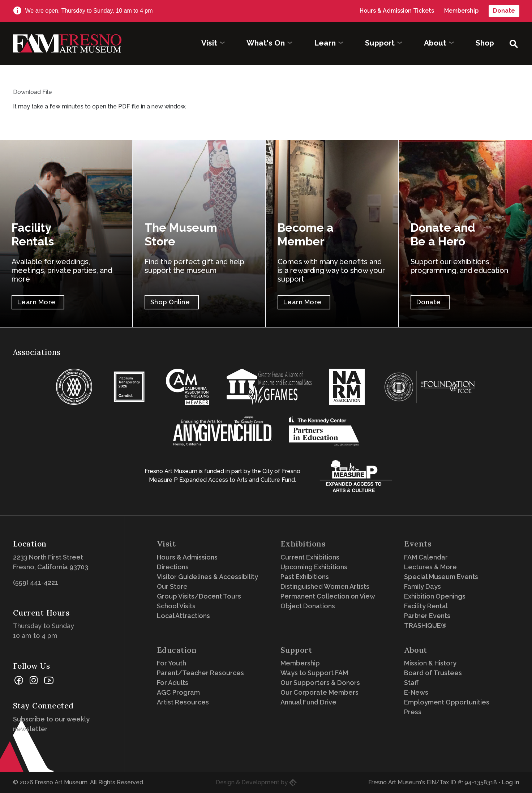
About (416, 650)
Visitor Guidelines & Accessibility (207, 577)
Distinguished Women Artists (325, 586)
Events (418, 544)
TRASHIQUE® (425, 625)
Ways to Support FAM (314, 673)
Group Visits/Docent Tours (199, 596)
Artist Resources (183, 702)
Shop (485, 43)
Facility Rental (426, 606)
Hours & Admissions (187, 557)
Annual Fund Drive (308, 702)
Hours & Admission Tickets (397, 11)
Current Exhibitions (310, 557)
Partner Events (427, 616)
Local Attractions (183, 616)
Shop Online (170, 302)
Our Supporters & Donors (320, 683)
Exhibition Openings (435, 596)
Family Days (422, 586)
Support (296, 650)
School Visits (176, 606)
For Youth (171, 663)
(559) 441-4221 (36, 582)
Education (177, 650)
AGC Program (178, 692)
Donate (504, 11)
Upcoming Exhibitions (314, 567)
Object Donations (308, 606)
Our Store (172, 586)
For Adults (173, 683)
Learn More (37, 302)
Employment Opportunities (447, 702)
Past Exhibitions (305, 577)
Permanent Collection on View (328, 596)
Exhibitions (303, 544)
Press (413, 712)
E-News (416, 692)
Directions (173, 567)
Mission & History (430, 663)
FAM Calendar (426, 557)
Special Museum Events (441, 577)
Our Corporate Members (319, 692)
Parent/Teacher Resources (200, 673)
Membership (461, 11)
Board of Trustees (433, 673)
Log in (510, 782)
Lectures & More (430, 567)
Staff (411, 683)
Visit (166, 544)
